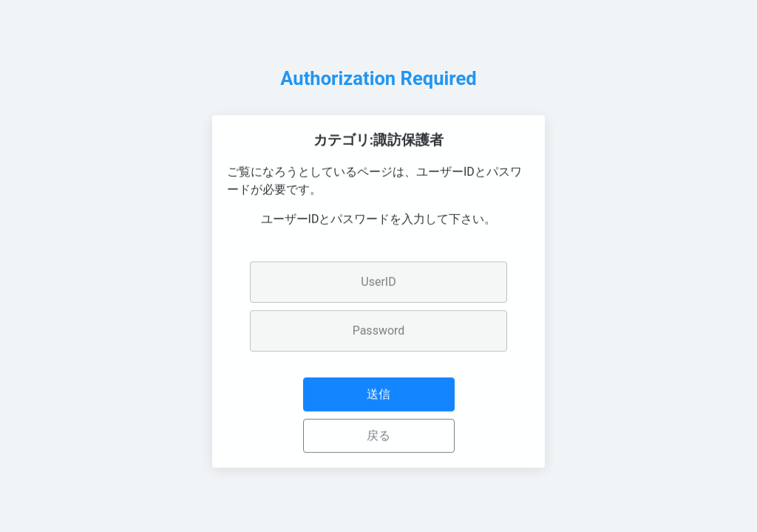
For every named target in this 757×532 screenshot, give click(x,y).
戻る (378, 438)
